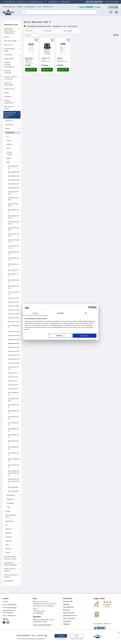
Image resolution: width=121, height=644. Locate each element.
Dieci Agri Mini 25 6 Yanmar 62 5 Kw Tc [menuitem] (14, 481)
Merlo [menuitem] (9, 148)
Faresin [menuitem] (9, 140)
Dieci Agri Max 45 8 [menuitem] (14, 211)
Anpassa (60, 336)
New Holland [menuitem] (11, 495)
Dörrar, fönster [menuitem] (9, 45)
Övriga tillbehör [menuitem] (9, 581)
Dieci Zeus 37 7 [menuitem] (13, 381)
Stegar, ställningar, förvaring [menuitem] (10, 570)
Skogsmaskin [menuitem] (9, 521)
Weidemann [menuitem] (11, 499)
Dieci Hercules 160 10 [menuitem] (14, 460)
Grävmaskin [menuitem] (9, 121)
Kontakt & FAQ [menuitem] (48, 7)
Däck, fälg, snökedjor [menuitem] (10, 41)
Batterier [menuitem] (7, 37)
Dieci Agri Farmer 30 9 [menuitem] (13, 205)
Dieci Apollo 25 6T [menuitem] (14, 491)
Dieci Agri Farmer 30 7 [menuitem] (13, 167)
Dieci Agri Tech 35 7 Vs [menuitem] (14, 293)
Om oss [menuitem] (39, 7)
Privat (77, 636)
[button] (111, 12)
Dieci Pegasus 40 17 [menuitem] (13, 412)
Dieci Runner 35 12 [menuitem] (14, 339)
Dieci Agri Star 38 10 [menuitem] (13, 281)
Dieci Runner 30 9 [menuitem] (14, 336)
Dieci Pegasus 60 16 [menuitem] (13, 448)
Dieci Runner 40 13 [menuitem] (14, 355)
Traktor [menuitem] (8, 129)
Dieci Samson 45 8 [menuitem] (14, 363)
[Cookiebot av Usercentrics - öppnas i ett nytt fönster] (89, 308)
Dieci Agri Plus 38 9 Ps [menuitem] (14, 229)
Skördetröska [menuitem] (9, 125)
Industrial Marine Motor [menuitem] (11, 516)
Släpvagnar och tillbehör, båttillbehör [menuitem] (11, 564)
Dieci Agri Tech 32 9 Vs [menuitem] (14, 287)
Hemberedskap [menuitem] (9, 59)
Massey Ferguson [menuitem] (10, 153)
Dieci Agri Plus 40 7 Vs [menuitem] (14, 259)
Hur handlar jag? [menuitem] (68, 607)
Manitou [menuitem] (9, 144)
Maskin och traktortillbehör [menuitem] (9, 84)
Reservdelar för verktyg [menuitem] (9, 108)
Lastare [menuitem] (8, 553)
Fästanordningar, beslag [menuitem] (9, 50)
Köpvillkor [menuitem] (20, 7)
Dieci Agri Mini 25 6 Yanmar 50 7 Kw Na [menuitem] (14, 473)
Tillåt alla (85, 336)
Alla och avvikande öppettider (42, 625)
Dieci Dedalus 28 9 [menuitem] (14, 180)
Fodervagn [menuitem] (9, 541)
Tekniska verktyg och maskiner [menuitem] (11, 576)
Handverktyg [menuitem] (8, 55)
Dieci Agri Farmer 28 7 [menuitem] (13, 400)
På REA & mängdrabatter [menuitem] (9, 102)
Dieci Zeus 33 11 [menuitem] (13, 373)
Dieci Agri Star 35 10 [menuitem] (13, 265)
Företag (61, 636)
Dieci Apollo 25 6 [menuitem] (13, 487)
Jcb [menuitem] (8, 136)
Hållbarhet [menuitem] (66, 624)
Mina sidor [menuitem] (66, 610)
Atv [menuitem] (6, 525)
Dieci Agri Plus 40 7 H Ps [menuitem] (14, 241)
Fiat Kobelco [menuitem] (10, 503)
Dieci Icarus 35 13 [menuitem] (13, 302)
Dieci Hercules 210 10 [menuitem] (14, 466)
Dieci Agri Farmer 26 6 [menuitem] (13, 193)
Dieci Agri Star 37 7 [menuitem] (14, 270)
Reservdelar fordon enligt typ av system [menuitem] (10, 558)
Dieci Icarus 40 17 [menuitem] (13, 318)
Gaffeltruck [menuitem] (9, 529)
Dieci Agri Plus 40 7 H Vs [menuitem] (14, 247)
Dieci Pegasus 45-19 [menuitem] (14, 430)
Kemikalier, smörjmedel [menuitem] (8, 72)
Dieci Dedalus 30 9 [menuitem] (14, 188)
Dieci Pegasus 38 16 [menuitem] (13, 406)
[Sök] (97, 12)
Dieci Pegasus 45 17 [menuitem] (13, 424)
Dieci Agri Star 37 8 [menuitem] (13, 275)
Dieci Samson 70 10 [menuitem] (13, 368)
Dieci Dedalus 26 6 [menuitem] (14, 172)
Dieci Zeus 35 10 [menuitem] (13, 377)
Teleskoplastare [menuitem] (10, 133)
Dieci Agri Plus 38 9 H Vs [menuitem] (14, 223)
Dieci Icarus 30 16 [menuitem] (14, 298)
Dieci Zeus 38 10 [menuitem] (13, 389)
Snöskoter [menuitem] (9, 537)
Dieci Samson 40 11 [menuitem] (14, 359)
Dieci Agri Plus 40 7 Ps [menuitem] (14, 253)
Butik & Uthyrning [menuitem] (9, 7)
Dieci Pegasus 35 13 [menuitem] (13, 327)
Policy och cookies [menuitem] (69, 613)
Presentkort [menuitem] (8, 97)
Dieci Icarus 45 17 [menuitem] (13, 322)
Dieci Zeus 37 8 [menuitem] (13, 385)
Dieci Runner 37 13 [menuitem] (14, 351)
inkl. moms (115, 2)
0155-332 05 (54, 2)
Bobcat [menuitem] (9, 158)
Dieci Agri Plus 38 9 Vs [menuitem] (14, 235)
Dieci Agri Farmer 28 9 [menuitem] (13, 199)
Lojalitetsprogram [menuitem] (30, 7)
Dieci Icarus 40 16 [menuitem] (14, 314)
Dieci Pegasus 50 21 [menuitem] (13, 442)
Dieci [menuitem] (8, 162)
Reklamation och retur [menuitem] (70, 616)
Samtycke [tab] (35, 313)
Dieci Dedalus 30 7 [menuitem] (14, 184)
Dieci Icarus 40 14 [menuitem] (13, 310)
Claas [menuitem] (8, 507)
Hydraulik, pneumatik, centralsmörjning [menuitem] (9, 65)
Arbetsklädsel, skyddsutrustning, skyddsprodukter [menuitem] (10, 31)
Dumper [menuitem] (8, 511)
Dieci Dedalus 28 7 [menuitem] (14, 176)
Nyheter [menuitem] (7, 93)
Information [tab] (61, 313)
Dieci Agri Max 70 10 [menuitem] (14, 394)
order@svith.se (66, 2)
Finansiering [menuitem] (67, 621)
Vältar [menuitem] (7, 545)
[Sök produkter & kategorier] (61, 12)
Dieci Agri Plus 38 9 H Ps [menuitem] (14, 217)
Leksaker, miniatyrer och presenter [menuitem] (10, 78)
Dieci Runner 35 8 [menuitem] (14, 347)
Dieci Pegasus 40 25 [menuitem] (13, 418)
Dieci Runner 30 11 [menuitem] (14, 332)
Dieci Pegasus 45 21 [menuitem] (13, 436)
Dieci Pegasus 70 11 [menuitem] (13, 454)
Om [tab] (86, 313)
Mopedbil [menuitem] (8, 533)
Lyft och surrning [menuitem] (9, 89)
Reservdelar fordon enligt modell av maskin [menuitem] (10, 115)
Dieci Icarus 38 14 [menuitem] (13, 306)
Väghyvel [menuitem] (8, 549)
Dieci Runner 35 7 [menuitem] (14, 343)
